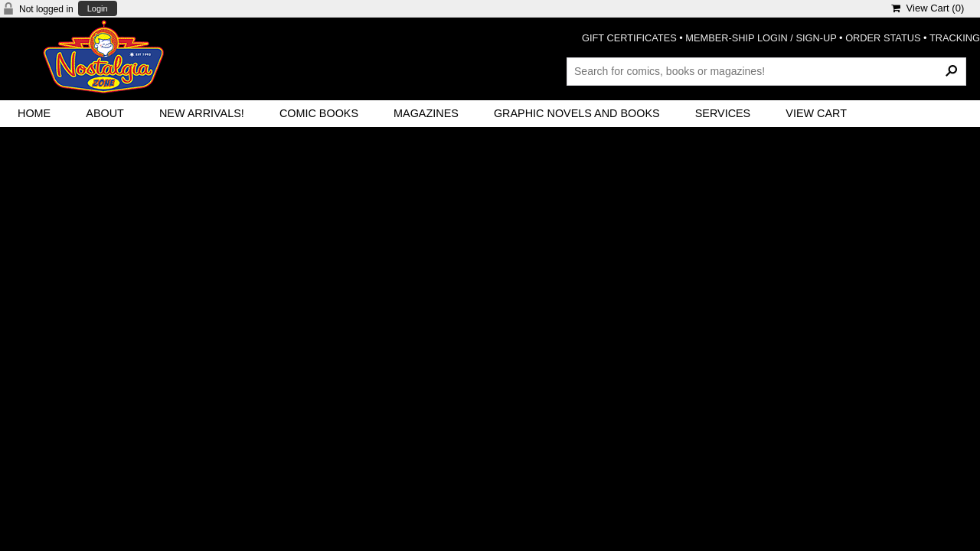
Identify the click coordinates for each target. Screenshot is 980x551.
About (105, 113)
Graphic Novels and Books (577, 113)
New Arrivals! (202, 113)
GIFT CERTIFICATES (629, 38)
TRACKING (955, 38)
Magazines (426, 113)
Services (723, 113)
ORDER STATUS (883, 38)
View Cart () (928, 8)
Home (34, 113)
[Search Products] (766, 71)
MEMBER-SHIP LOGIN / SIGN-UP (761, 38)
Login (98, 9)
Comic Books (319, 113)
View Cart (816, 113)
